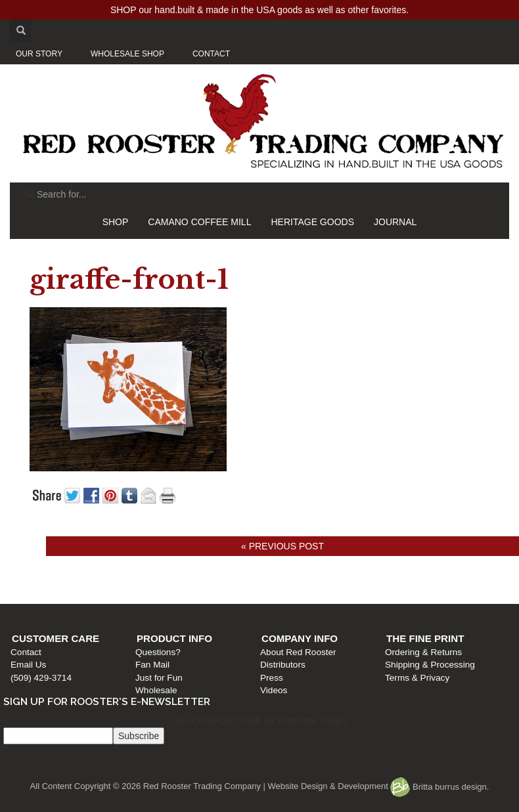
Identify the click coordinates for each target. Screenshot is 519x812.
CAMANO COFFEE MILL (199, 222)
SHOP (116, 222)
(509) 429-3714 (41, 678)
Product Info (174, 638)
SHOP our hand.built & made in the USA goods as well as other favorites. (259, 10)
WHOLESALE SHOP (127, 54)
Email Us (28, 665)
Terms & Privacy (417, 678)
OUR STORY (39, 54)
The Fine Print (425, 638)
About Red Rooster (298, 652)
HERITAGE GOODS (312, 222)
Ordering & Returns (423, 652)
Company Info (300, 638)
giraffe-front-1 (129, 280)
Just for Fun (159, 678)
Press (272, 678)
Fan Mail (152, 665)
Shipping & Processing (430, 665)
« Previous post (282, 546)
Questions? (158, 652)
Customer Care (56, 638)
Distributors (283, 665)
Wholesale (156, 690)
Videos (274, 690)
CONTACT (211, 54)
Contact (26, 652)
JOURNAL (395, 222)
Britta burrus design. (440, 787)
